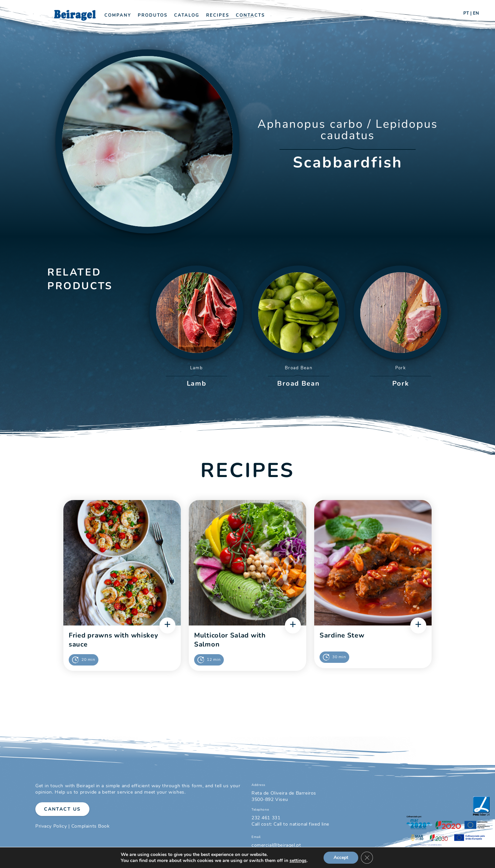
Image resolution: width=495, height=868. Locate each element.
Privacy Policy (51, 826)
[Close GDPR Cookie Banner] (367, 858)
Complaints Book (91, 826)
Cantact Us (62, 809)
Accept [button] (341, 857)
